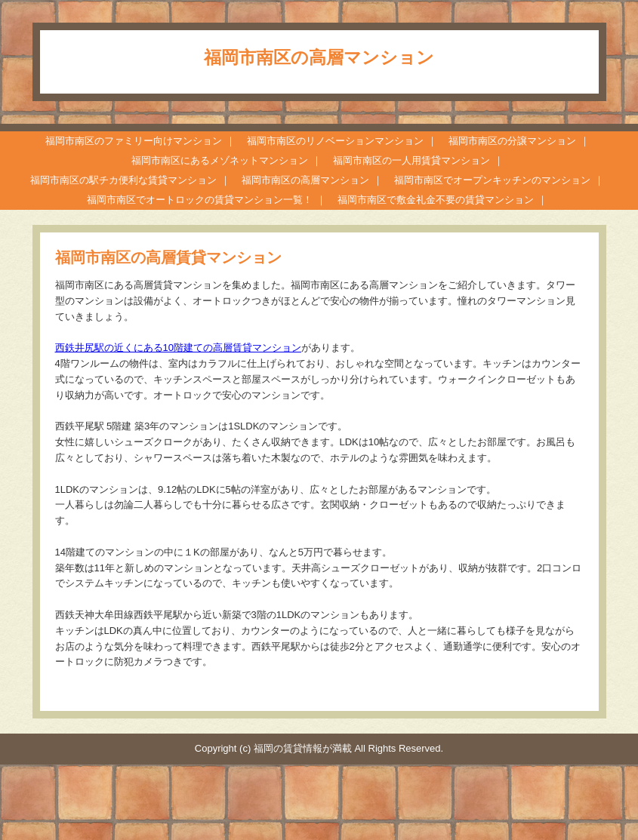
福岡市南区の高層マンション (305, 180)
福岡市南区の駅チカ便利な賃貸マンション (123, 180)
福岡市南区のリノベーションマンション (335, 141)
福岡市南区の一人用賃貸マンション (411, 160)
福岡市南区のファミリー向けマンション (134, 141)
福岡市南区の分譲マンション (512, 141)
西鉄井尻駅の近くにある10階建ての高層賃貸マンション (178, 348)
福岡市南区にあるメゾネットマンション (220, 160)
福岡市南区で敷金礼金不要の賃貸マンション (436, 200)
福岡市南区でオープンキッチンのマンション (492, 180)
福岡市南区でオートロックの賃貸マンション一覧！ (200, 200)
